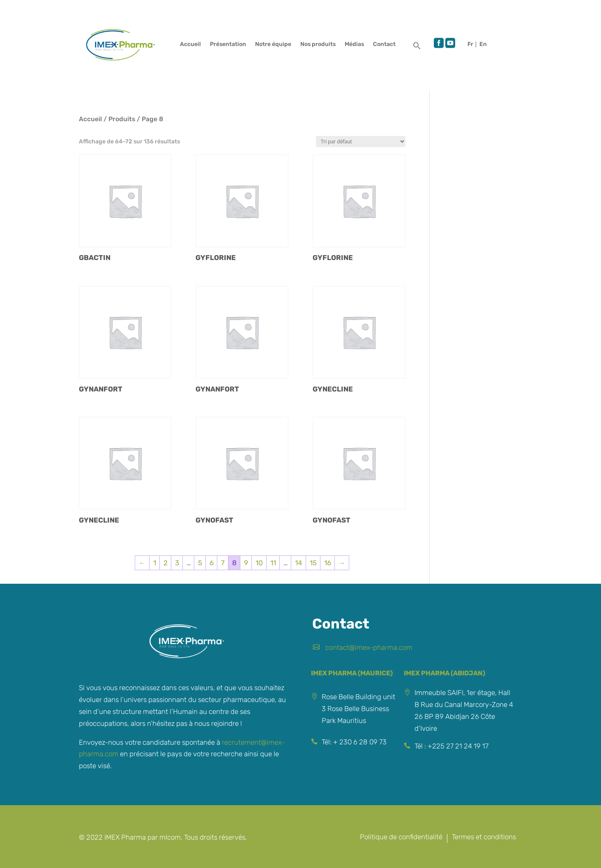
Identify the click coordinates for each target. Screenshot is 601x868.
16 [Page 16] (328, 563)
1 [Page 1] (155, 563)
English (483, 44)
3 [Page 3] (177, 563)
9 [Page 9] (246, 563)
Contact (384, 45)
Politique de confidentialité (401, 837)
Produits (122, 119)
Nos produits (318, 45)
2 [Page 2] (166, 563)
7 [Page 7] (223, 563)
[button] (417, 48)
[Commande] (361, 142)
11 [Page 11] (273, 563)
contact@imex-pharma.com (369, 647)
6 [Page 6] (212, 563)
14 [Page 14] (299, 563)
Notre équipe (273, 45)
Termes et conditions (484, 837)
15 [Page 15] (313, 563)
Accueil (190, 45)
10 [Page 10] (259, 563)
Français (472, 44)
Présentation (228, 45)
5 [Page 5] (200, 563)
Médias (354, 45)
